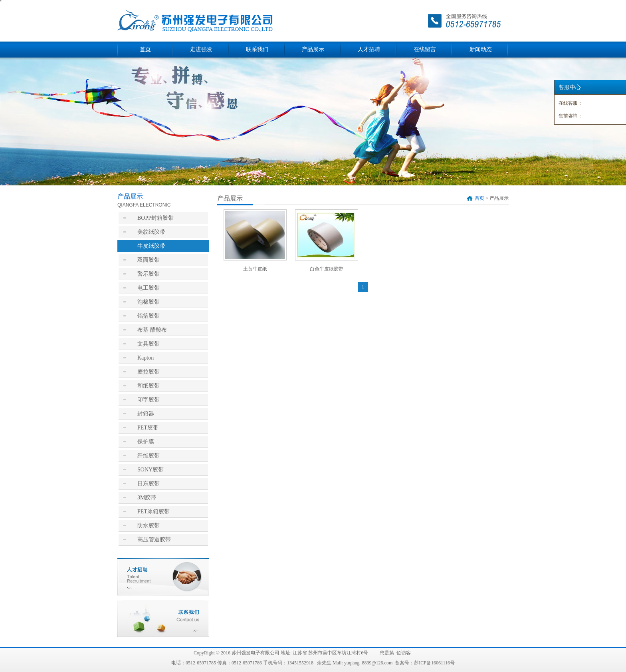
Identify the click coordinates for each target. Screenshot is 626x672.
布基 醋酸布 (152, 330)
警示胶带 (149, 274)
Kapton (146, 358)
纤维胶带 (149, 456)
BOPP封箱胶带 (156, 218)
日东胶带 (149, 484)
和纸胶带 (149, 386)
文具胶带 (149, 344)
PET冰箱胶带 (154, 512)
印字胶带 (149, 400)
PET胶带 (148, 428)
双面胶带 (149, 260)
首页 (145, 49)
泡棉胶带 (149, 302)
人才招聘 (369, 49)
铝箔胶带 (149, 316)
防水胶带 (149, 526)
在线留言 (425, 49)
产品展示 (313, 49)
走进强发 (201, 49)
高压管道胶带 (154, 540)
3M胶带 (147, 498)
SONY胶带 (151, 470)
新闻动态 (481, 49)
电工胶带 (149, 288)
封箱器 (146, 414)
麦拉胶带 (149, 372)
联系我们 (257, 49)
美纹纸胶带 (151, 232)
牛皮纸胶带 (151, 246)
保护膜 (146, 442)
